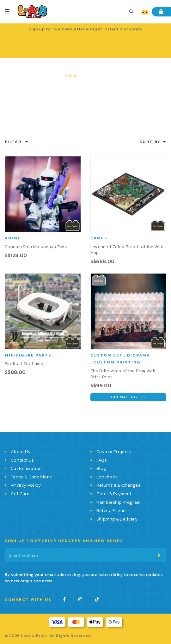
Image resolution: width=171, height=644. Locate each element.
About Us (21, 452)
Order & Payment (114, 494)
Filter (13, 142)
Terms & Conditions (31, 477)
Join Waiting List (128, 397)
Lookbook (107, 477)
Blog (101, 469)
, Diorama (137, 355)
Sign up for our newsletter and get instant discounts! (85, 29)
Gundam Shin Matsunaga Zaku (36, 247)
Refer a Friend (111, 511)
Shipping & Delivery (117, 519)
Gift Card (20, 494)
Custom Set (107, 355)
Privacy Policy (26, 485)
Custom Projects (114, 452)
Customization (26, 469)
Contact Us (22, 460)
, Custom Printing (115, 362)
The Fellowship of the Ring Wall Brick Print (123, 374)
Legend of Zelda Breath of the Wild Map (127, 250)
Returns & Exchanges (119, 485)
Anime (13, 238)
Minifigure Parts (28, 355)
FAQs (102, 460)
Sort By (150, 142)
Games (99, 238)
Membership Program (119, 502)
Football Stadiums (24, 364)
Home (71, 75)
